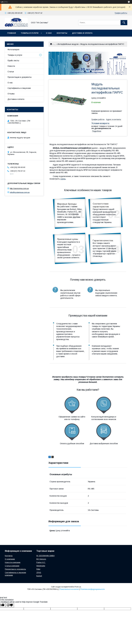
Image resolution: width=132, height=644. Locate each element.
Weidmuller (41, 566)
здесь (63, 179)
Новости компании (13, 562)
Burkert (39, 576)
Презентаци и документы (15, 569)
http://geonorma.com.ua (19, 188)
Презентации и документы (20, 77)
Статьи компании (12, 566)
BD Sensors (41, 559)
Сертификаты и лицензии (19, 88)
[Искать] (124, 23)
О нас (49, 33)
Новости (11, 66)
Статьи (11, 72)
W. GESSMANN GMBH (45, 556)
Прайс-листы (13, 61)
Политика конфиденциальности (92, 589)
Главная (12, 33)
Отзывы (11, 94)
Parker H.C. (41, 562)
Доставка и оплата (82, 33)
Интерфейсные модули (68, 44)
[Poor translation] (10, 605)
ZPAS (39, 572)
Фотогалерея (13, 50)
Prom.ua (78, 587)
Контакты (62, 33)
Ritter (38, 569)
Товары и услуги (30, 33)
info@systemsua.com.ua (20, 192)
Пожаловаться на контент (69, 589)
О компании (10, 559)
